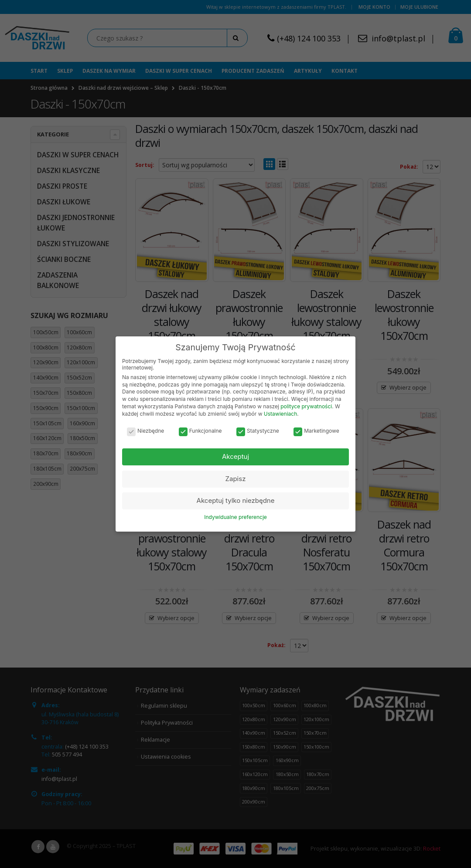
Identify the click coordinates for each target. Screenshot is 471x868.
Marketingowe (316, 431)
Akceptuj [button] (235, 456)
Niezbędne (145, 431)
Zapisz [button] (236, 479)
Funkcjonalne (200, 431)
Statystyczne (258, 431)
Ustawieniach (280, 414)
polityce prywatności (306, 406)
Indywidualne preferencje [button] (235, 517)
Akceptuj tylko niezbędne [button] (236, 500)
